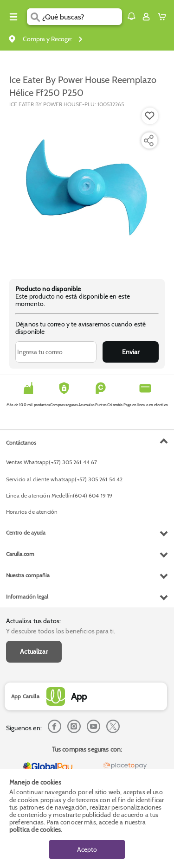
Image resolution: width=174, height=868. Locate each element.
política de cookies (35, 830)
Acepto (87, 849)
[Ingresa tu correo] (56, 352)
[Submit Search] (35, 17)
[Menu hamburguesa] (13, 17)
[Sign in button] (146, 17)
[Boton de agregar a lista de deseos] (150, 116)
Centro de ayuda (26, 533)
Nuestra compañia (28, 575)
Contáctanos (21, 443)
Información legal (27, 597)
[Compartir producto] (148, 140)
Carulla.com (20, 554)
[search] (82, 17)
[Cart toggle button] (164, 17)
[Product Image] (86, 189)
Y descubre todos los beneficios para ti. (61, 631)
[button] (131, 16)
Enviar (131, 352)
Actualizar (34, 651)
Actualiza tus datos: (33, 621)
